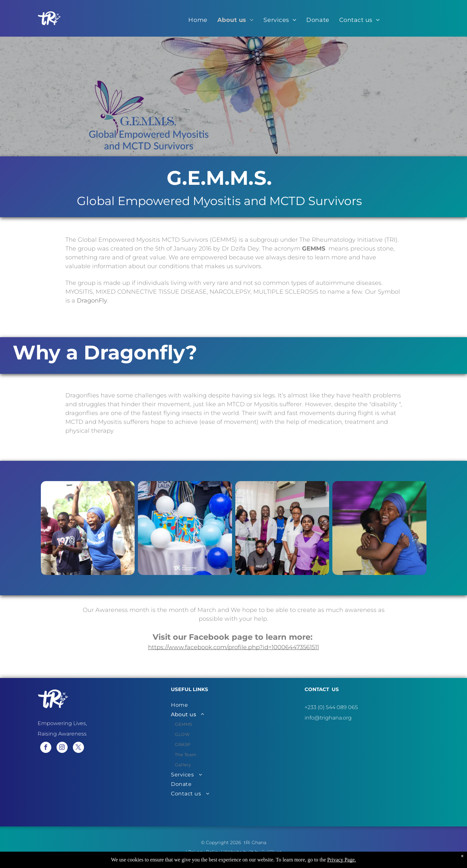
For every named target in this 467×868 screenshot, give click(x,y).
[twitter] (78, 748)
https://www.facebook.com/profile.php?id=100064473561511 (233, 647)
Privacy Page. (342, 860)
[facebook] (46, 748)
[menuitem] (198, 20)
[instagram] (62, 748)
